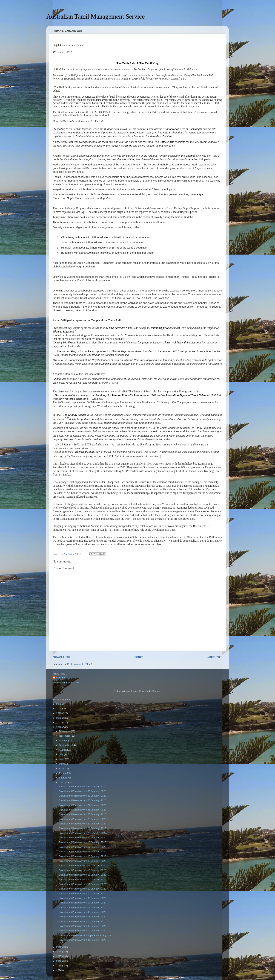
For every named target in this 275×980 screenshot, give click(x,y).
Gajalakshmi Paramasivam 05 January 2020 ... (84, 917)
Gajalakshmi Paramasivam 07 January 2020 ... (84, 907)
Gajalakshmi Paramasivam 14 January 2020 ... (84, 866)
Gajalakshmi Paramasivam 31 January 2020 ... (84, 787)
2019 (59, 947)
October (64, 741)
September (65, 745)
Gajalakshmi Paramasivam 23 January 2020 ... (84, 819)
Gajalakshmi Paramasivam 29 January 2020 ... (84, 796)
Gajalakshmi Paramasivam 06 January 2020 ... (84, 912)
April (62, 768)
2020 (59, 727)
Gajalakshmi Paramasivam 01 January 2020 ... (84, 940)
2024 (59, 709)
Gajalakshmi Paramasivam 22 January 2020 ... (84, 824)
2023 (59, 713)
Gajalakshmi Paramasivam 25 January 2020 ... (84, 814)
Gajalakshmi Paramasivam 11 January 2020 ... (84, 884)
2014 (59, 970)
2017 (59, 956)
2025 (59, 704)
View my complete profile (66, 682)
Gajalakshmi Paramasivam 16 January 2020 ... (84, 852)
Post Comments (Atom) (80, 664)
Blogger (156, 691)
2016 (59, 961)
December (65, 731)
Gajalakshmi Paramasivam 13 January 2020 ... (84, 870)
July (62, 755)
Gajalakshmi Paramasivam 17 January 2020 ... (84, 847)
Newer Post (61, 657)
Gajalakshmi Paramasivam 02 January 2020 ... (84, 931)
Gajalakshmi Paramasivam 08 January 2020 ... (84, 903)
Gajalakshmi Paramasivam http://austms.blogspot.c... (87, 935)
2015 (59, 966)
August (63, 750)
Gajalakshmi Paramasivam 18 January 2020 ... (84, 842)
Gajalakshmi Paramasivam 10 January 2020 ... (84, 889)
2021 (59, 723)
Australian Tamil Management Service (96, 16)
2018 (59, 952)
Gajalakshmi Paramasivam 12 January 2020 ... (84, 880)
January (64, 782)
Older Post (215, 657)
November (65, 736)
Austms (61, 678)
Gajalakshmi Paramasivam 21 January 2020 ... (84, 828)
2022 (59, 718)
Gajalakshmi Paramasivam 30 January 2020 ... (84, 791)
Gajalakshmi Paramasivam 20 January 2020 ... (84, 833)
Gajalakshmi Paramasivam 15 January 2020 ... (84, 856)
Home (138, 657)
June (62, 759)
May (62, 764)
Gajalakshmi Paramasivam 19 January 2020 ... (84, 838)
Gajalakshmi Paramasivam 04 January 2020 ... (84, 921)
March (63, 773)
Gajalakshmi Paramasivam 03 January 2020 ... (84, 926)
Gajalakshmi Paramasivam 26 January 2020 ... (84, 810)
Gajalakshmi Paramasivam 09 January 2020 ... (84, 898)
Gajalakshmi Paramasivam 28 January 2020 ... (84, 800)
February (64, 778)
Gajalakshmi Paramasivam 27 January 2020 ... (84, 805)
